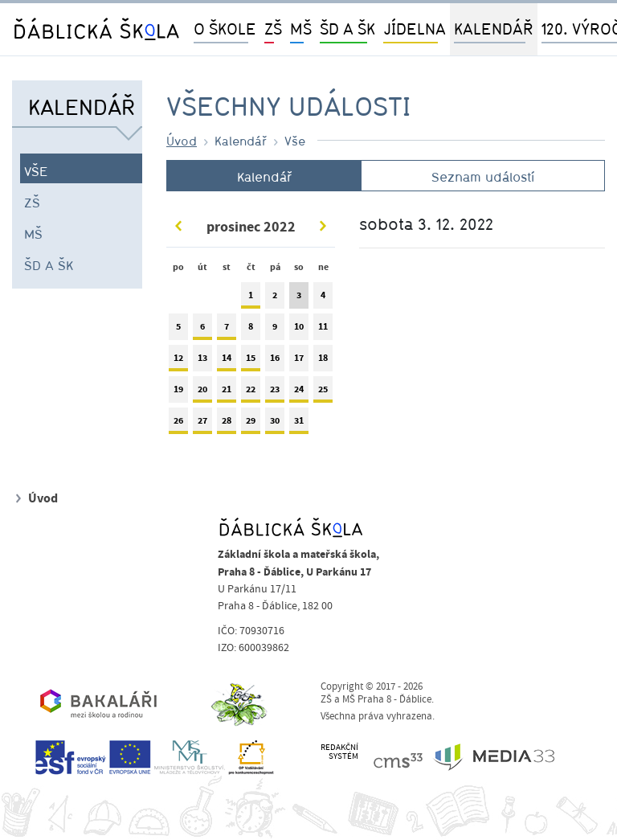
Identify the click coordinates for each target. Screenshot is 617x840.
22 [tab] (251, 393)
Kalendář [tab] (264, 177)
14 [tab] (227, 361)
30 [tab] (275, 424)
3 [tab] (299, 299)
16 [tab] (275, 361)
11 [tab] (323, 330)
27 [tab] (202, 424)
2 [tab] (275, 299)
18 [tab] (323, 361)
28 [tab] (227, 424)
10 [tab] (299, 330)
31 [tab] (299, 424)
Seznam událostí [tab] (483, 177)
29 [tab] (251, 424)
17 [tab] (299, 361)
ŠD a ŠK (49, 265)
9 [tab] (275, 330)
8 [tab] (251, 330)
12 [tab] (178, 361)
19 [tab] (178, 393)
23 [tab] (275, 393)
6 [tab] (202, 330)
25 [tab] (323, 393)
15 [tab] (251, 361)
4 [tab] (323, 299)
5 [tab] (178, 330)
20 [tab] (202, 393)
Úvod (182, 141)
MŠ (33, 234)
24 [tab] (299, 393)
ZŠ (32, 203)
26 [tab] (178, 424)
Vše (36, 171)
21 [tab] (227, 393)
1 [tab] (251, 299)
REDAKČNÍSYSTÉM (339, 752)
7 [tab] (227, 330)
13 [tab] (202, 361)
